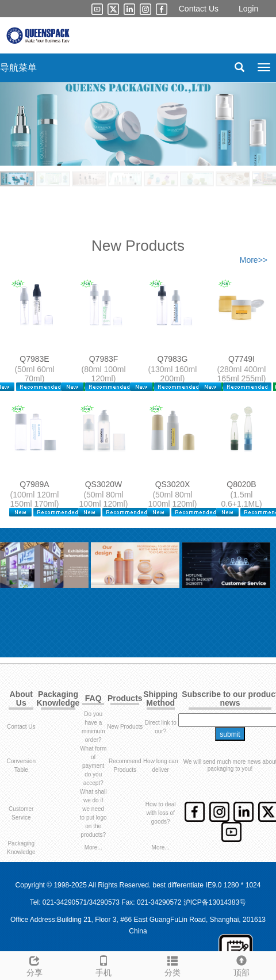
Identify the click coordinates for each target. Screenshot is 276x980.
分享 (34, 964)
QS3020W (104, 484)
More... (93, 847)
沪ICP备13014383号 (215, 902)
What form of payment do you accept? (93, 766)
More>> (254, 260)
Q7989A (34, 484)
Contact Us (199, 9)
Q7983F (104, 359)
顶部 (241, 964)
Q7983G (173, 359)
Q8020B (241, 484)
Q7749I (241, 359)
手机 (103, 964)
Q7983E (34, 359)
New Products (125, 727)
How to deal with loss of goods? (161, 813)
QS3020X (173, 484)
